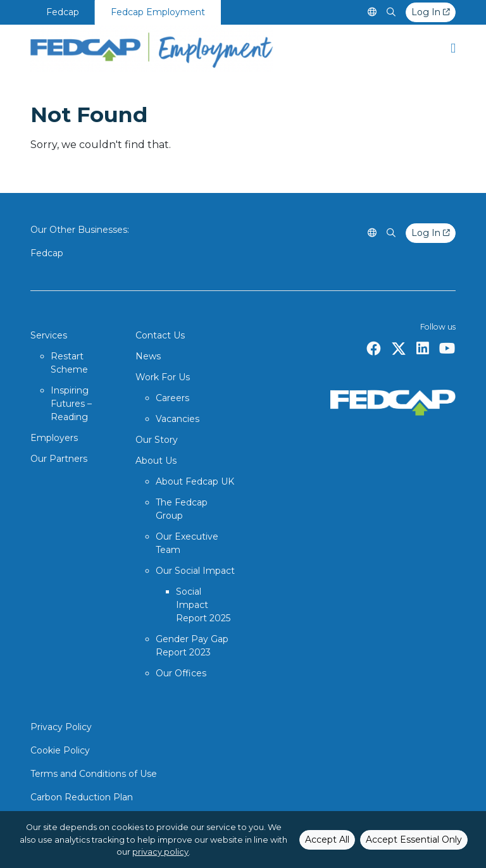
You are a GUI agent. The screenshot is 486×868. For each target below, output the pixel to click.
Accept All (327, 840)
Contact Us (160, 335)
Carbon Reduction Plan (82, 797)
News (148, 356)
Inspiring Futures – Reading (71, 404)
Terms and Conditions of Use (94, 774)
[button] (453, 48)
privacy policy (160, 852)
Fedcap (63, 12)
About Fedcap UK (195, 481)
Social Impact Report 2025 (203, 605)
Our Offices (181, 673)
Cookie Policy (60, 750)
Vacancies (178, 419)
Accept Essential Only (414, 840)
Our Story (157, 440)
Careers (172, 398)
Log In (431, 12)
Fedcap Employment (158, 12)
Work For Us (163, 377)
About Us (156, 461)
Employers (54, 438)
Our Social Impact (195, 571)
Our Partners (59, 459)
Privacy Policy (61, 727)
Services (49, 335)
